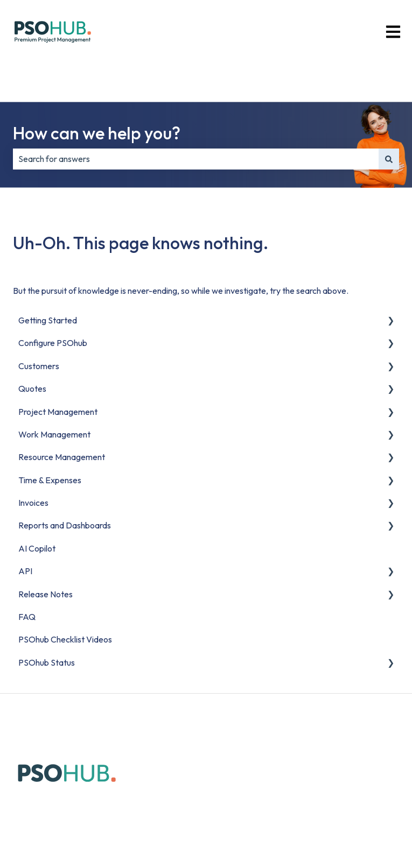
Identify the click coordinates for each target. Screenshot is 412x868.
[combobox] (196, 159)
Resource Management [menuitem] (62, 457)
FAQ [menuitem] (27, 617)
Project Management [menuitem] (58, 412)
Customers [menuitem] (39, 366)
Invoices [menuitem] (33, 503)
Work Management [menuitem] (54, 434)
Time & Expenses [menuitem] (50, 480)
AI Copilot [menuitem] (37, 548)
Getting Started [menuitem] (48, 320)
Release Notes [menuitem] (46, 594)
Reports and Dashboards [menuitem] (65, 525)
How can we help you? (97, 133)
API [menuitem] (25, 571)
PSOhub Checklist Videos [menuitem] (65, 639)
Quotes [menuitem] (32, 389)
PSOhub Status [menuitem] (47, 662)
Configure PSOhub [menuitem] (53, 343)
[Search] (389, 159)
